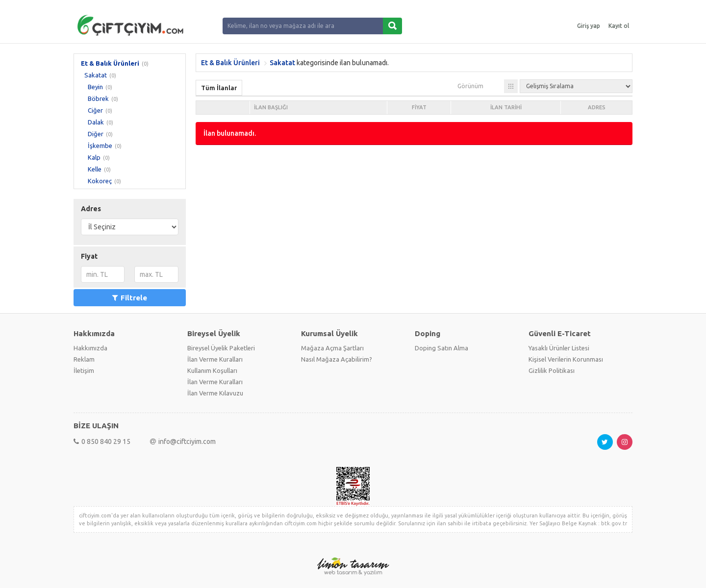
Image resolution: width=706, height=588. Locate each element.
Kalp (94, 157)
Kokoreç (100, 181)
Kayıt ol (619, 26)
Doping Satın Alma (441, 348)
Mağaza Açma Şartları (332, 348)
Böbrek (98, 98)
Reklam (84, 359)
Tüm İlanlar (219, 88)
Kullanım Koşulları (212, 370)
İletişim (84, 370)
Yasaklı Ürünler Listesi (559, 348)
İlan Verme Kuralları (215, 359)
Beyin (95, 87)
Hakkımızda (90, 348)
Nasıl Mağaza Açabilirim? (337, 359)
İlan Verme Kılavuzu (215, 393)
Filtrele (130, 298)
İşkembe (100, 146)
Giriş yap (589, 26)
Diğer (96, 134)
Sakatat (96, 75)
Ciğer (95, 110)
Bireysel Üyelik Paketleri (221, 348)
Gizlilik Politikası (552, 370)
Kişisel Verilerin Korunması (566, 359)
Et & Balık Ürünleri (110, 63)
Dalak (96, 122)
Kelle (95, 169)
